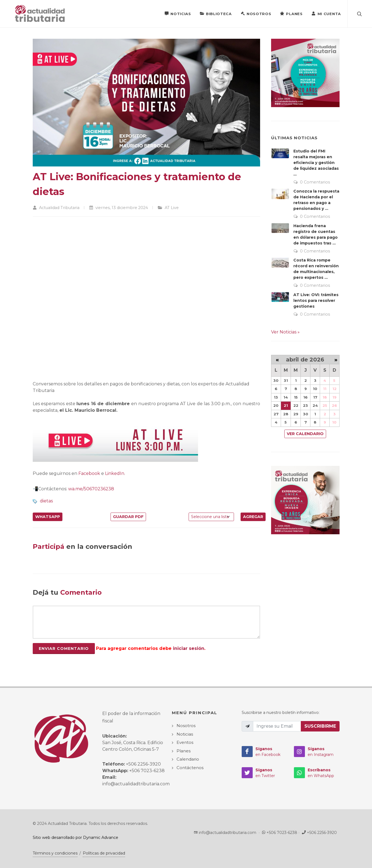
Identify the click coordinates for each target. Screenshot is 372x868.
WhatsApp (48, 517)
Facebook (89, 473)
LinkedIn (115, 473)
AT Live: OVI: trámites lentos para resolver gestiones (316, 301)
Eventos (185, 742)
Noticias (178, 13)
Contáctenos (190, 768)
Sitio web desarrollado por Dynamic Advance (75, 838)
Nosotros (256, 13)
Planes (291, 13)
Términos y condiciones (55, 853)
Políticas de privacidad (104, 853)
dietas (46, 501)
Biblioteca (216, 13)
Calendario (188, 759)
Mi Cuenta (326, 13)
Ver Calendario (305, 434)
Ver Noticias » (285, 332)
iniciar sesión (189, 648)
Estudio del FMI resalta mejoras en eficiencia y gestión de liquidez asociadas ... (316, 163)
